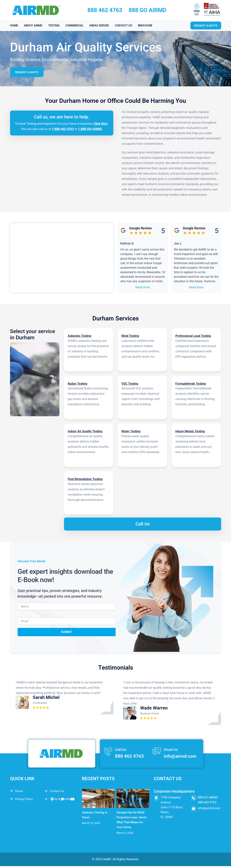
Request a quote (206, 26)
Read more (143, 287)
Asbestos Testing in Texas (95, 817)
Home (17, 793)
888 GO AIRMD (148, 10)
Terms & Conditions (60, 801)
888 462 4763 (105, 10)
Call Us (143, 526)
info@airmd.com (179, 758)
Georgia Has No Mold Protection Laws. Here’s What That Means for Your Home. (132, 822)
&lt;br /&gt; (62, 258)
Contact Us (55, 793)
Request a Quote (27, 72)
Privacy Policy (22, 801)
